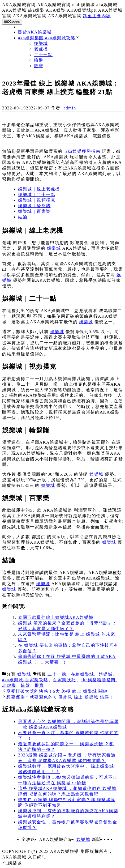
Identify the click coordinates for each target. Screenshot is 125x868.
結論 (23, 217)
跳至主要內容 (97, 16)
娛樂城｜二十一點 (37, 195)
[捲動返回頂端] (5, 863)
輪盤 (39, 60)
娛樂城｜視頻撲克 (37, 200)
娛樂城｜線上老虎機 (39, 189)
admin (70, 108)
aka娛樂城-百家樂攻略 (25, 680)
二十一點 (43, 55)
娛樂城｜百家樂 (34, 211)
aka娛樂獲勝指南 (83, 151)
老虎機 (41, 49)
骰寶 (39, 66)
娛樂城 (41, 43)
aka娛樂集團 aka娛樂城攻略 (49, 38)
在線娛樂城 (83, 674)
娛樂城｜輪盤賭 (34, 206)
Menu (12, 22)
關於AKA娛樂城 (35, 32)
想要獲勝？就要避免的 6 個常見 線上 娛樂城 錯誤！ (60, 697)
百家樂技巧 (64, 680)
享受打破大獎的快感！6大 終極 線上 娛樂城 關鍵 (57, 691)
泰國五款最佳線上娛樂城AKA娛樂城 (56, 617)
